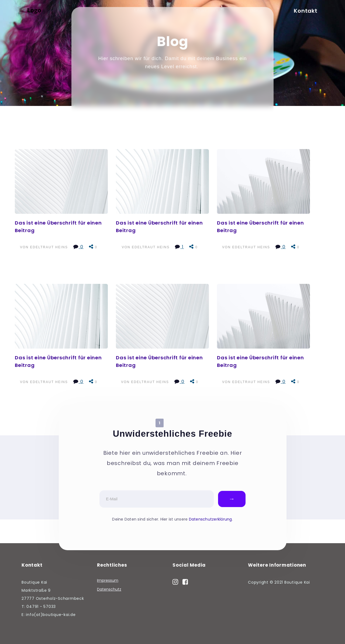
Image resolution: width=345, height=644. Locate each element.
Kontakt (306, 11)
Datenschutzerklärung (211, 519)
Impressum (108, 581)
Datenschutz (109, 589)
